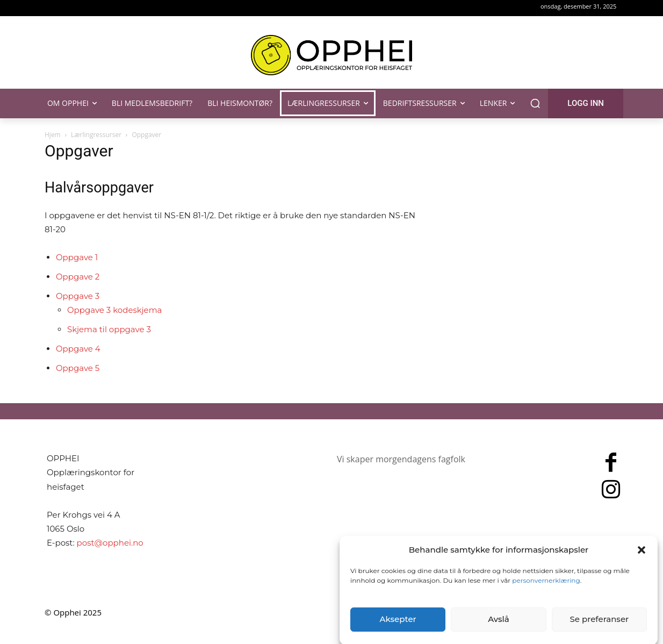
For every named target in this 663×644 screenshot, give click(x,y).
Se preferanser (599, 628)
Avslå (499, 628)
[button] (642, 558)
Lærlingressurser (96, 135)
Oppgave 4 (78, 349)
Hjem (53, 135)
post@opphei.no (110, 543)
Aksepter (398, 628)
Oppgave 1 (77, 257)
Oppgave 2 (78, 277)
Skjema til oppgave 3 (109, 329)
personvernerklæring (546, 588)
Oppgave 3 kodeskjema (114, 310)
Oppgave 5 (78, 368)
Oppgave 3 (78, 296)
